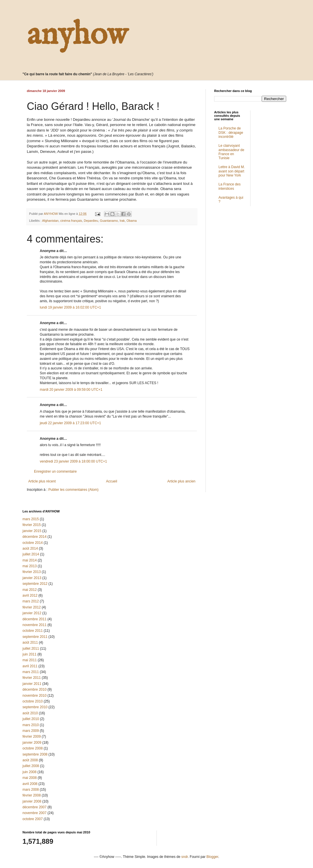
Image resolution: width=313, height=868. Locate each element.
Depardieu (91, 221)
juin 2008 (30, 772)
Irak (122, 221)
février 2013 (32, 572)
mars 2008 (31, 790)
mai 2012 (30, 590)
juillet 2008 (31, 766)
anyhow (77, 35)
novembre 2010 (34, 696)
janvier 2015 (32, 531)
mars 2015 (31, 519)
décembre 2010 (34, 689)
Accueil (112, 481)
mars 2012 (31, 601)
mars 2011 (31, 672)
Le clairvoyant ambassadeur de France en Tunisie (231, 152)
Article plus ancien (181, 481)
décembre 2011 (34, 619)
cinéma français (71, 221)
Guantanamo (109, 221)
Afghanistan (50, 221)
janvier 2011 (32, 684)
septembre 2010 (35, 707)
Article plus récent (42, 481)
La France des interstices (230, 186)
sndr (185, 857)
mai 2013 (30, 566)
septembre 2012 (35, 584)
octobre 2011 (33, 631)
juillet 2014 (31, 554)
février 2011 (32, 678)
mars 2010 (31, 725)
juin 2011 (30, 654)
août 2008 (30, 760)
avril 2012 (30, 595)
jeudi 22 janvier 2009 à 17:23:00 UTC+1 (70, 423)
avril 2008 (30, 784)
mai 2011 (30, 660)
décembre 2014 (34, 537)
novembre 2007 (34, 813)
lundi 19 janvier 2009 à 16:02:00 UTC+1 (70, 307)
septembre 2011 (35, 637)
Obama (132, 221)
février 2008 (32, 795)
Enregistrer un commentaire (55, 471)
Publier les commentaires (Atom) (73, 490)
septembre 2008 (35, 754)
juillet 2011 (31, 649)
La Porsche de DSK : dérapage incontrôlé (231, 133)
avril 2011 (30, 666)
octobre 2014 (33, 543)
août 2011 (30, 642)
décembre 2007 (34, 807)
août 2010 (30, 713)
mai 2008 (30, 778)
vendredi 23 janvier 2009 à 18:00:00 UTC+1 (73, 461)
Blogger (212, 857)
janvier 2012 (32, 613)
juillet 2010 (31, 719)
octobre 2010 (33, 701)
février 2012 (32, 607)
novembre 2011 (34, 625)
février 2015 (32, 525)
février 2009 (32, 737)
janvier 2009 (32, 743)
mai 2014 (30, 560)
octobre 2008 (33, 748)
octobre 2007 (33, 819)
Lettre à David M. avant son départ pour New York (232, 171)
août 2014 (30, 548)
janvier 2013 (32, 578)
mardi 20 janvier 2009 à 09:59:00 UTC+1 (71, 390)
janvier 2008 (32, 801)
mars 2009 (31, 731)
